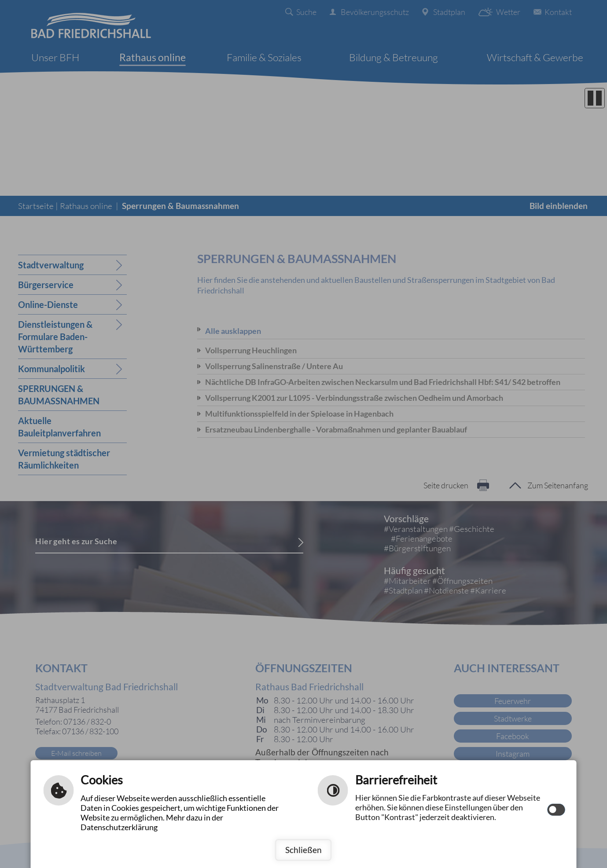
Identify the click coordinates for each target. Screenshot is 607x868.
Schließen (303, 850)
